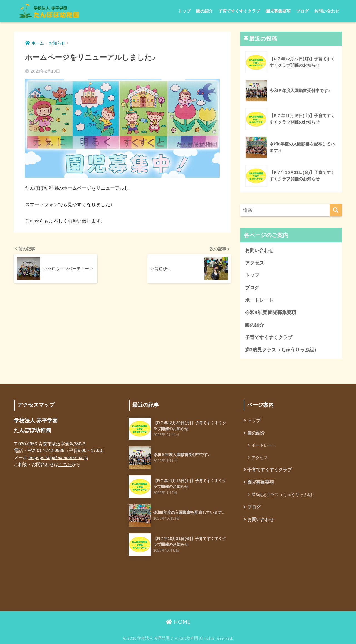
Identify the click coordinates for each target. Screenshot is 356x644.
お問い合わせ (327, 11)
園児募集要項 (278, 11)
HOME (178, 622)
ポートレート (259, 300)
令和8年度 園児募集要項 (271, 313)
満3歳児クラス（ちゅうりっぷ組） (282, 350)
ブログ (302, 11)
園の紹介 (204, 11)
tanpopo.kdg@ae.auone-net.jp (58, 457)
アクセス (254, 263)
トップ (184, 11)
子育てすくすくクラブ (239, 11)
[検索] (336, 210)
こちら (65, 464)
